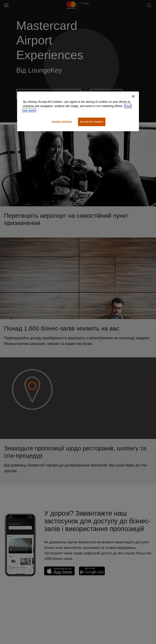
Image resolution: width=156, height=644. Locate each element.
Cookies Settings (62, 122)
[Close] (133, 96)
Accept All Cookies (92, 122)
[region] (78, 111)
